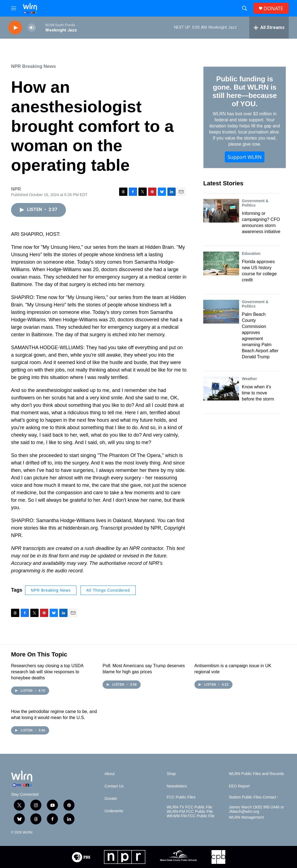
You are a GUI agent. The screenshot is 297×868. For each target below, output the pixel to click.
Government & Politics (255, 203)
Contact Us (114, 786)
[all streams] (269, 28)
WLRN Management (246, 817)
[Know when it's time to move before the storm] (221, 389)
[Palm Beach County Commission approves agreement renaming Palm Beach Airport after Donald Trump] (221, 312)
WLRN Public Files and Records (256, 774)
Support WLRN (245, 157)
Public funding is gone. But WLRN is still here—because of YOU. (244, 91)
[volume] (32, 28)
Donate (111, 799)
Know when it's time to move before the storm (258, 393)
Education (251, 253)
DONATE (273, 8)
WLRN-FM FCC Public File (190, 812)
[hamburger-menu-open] (14, 8)
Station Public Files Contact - (254, 797)
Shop (171, 774)
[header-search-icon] (245, 8)
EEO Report (239, 786)
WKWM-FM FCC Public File (190, 816)
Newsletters (177, 786)
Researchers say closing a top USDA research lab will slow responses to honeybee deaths (47, 672)
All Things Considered (108, 590)
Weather (249, 379)
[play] (15, 28)
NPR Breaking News (34, 66)
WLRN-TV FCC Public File (189, 807)
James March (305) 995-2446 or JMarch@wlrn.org (256, 809)
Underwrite (114, 811)
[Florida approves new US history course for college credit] (221, 263)
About (110, 774)
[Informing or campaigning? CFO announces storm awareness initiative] (221, 211)
